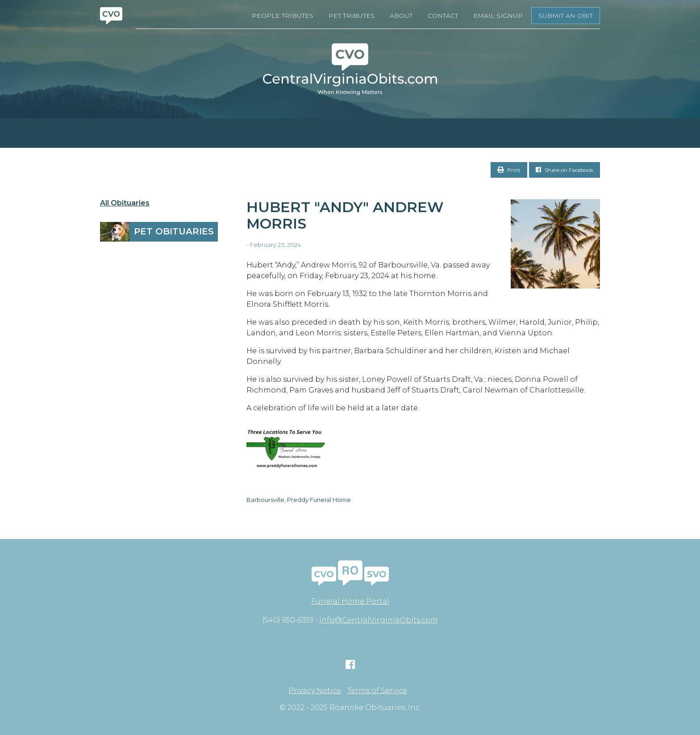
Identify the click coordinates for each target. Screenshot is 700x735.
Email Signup (498, 16)
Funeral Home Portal (350, 601)
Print (509, 170)
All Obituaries (125, 203)
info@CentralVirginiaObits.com (379, 620)
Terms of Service (377, 691)
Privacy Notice (315, 691)
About (401, 16)
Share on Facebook (565, 170)
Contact (443, 16)
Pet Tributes (352, 16)
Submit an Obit (566, 16)
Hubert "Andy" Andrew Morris (345, 215)
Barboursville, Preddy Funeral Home (299, 500)
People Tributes (283, 16)
